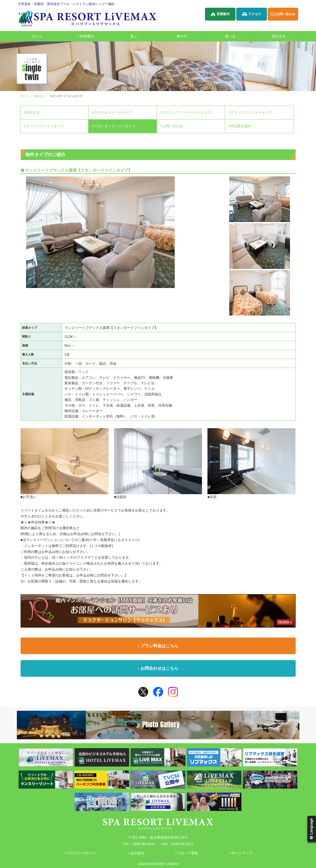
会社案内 (136, 853)
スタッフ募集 (187, 853)
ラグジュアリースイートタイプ (187, 112)
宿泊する (287, 36)
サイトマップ (241, 853)
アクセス (252, 14)
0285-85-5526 (144, 844)
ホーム (37, 36)
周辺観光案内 (241, 126)
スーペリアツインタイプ (45, 126)
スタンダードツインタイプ (115, 126)
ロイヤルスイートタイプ (113, 112)
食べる (239, 36)
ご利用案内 (93, 36)
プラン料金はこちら (158, 646)
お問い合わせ (283, 14)
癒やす (191, 36)
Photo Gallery (158, 724)
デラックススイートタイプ (251, 112)
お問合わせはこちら (158, 668)
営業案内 (220, 14)
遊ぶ (144, 36)
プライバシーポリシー (80, 853)
